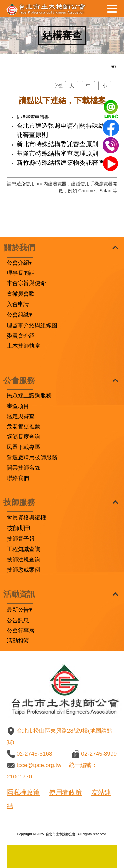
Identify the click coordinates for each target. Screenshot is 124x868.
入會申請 (18, 304)
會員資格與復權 (26, 517)
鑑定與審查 (21, 416)
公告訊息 (18, 620)
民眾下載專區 (23, 447)
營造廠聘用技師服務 (32, 457)
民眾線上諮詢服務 (29, 395)
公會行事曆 (21, 631)
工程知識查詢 (23, 549)
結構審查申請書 (33, 117)
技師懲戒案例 (23, 570)
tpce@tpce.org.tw (39, 765)
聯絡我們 (18, 478)
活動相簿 (18, 641)
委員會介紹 (21, 336)
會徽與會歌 (21, 294)
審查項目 (18, 406)
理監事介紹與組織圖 (32, 325)
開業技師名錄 (23, 468)
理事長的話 (21, 273)
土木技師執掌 (23, 346)
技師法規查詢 (23, 560)
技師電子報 (21, 539)
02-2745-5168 (34, 754)
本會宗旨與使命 (26, 283)
